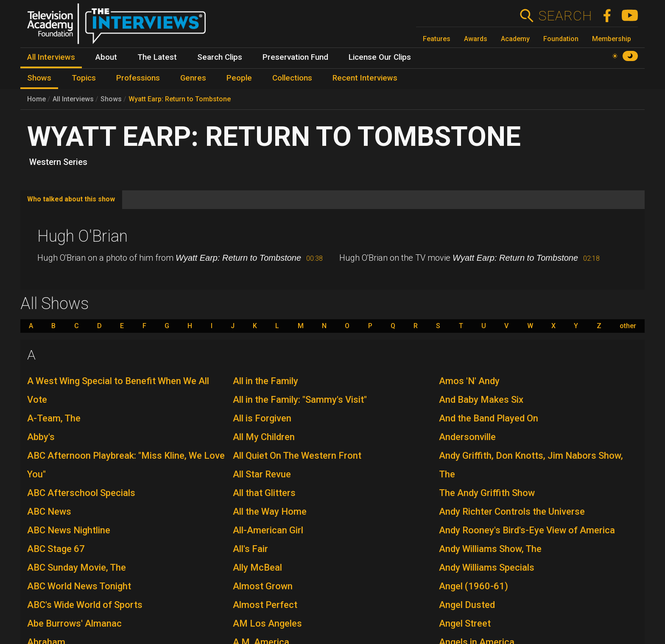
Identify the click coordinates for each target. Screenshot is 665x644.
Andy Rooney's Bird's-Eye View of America (527, 530)
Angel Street (465, 623)
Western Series (58, 162)
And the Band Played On (489, 418)
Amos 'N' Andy (469, 381)
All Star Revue (262, 474)
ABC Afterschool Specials (81, 493)
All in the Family (265, 381)
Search (565, 16)
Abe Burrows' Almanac (74, 623)
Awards (476, 39)
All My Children (264, 437)
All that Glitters (264, 493)
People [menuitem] (239, 78)
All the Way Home (270, 512)
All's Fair (250, 549)
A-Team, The (54, 418)
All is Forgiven (262, 418)
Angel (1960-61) (474, 586)
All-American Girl (268, 530)
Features (437, 39)
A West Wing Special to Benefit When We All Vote (118, 390)
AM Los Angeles (267, 623)
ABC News (49, 512)
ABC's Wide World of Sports (85, 605)
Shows (111, 99)
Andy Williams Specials (487, 567)
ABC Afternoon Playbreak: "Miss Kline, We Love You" (126, 465)
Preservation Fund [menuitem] (295, 57)
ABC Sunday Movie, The (77, 567)
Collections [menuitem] (292, 78)
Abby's (41, 437)
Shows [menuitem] (39, 78)
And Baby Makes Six (481, 400)
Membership (612, 39)
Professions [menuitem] (138, 78)
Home (36, 99)
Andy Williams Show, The (490, 549)
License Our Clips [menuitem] (380, 57)
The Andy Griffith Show (487, 493)
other (628, 326)
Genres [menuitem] (193, 78)
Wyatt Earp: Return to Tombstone (180, 99)
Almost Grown (263, 586)
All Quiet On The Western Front (297, 456)
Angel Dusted (467, 605)
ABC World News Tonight (79, 586)
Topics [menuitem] (84, 78)
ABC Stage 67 (56, 549)
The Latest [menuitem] (157, 57)
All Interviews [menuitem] (51, 57)
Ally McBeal (257, 567)
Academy (515, 39)
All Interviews (73, 99)
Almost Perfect (265, 605)
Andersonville (467, 437)
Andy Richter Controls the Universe (512, 512)
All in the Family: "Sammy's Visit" (300, 400)
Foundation (561, 39)
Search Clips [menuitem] (220, 57)
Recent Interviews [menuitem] (365, 78)
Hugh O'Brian (82, 236)
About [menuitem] (106, 57)
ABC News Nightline (69, 530)
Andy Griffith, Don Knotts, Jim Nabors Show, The (531, 465)
